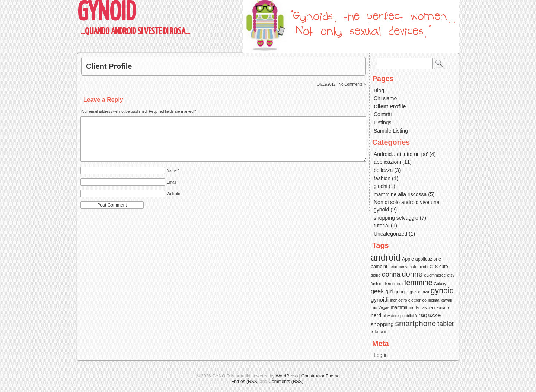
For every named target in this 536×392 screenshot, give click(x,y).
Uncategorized (390, 234)
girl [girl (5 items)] (389, 291)
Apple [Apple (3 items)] (408, 259)
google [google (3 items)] (401, 292)
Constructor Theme (321, 376)
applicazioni (387, 162)
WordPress (287, 376)
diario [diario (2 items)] (376, 275)
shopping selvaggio (396, 218)
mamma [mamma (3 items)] (399, 307)
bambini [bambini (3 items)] (379, 267)
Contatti (383, 114)
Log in (381, 355)
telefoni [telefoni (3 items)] (378, 332)
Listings (382, 122)
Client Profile (109, 66)
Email (173, 182)
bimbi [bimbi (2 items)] (423, 267)
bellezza (383, 170)
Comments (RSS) (286, 382)
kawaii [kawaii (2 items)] (446, 300)
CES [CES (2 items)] (434, 267)
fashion (382, 178)
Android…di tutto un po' (401, 154)
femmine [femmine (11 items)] (418, 283)
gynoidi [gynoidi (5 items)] (380, 299)
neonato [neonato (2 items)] (442, 307)
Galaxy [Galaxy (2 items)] (440, 284)
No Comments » (352, 84)
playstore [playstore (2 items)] (391, 316)
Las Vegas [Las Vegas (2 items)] (380, 307)
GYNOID (107, 13)
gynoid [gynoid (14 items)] (442, 291)
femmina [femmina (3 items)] (394, 284)
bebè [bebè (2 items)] (393, 267)
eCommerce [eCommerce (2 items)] (435, 275)
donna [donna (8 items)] (391, 274)
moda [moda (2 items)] (414, 307)
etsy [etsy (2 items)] (451, 275)
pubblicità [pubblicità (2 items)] (409, 316)
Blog (379, 90)
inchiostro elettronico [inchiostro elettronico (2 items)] (408, 300)
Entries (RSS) (245, 382)
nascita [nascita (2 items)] (427, 307)
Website (173, 194)
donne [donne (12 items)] (412, 274)
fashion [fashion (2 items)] (377, 284)
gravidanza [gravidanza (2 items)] (419, 292)
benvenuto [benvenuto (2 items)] (408, 267)
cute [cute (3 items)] (444, 267)
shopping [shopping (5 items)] (382, 324)
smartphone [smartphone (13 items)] (416, 323)
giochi (381, 186)
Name (173, 171)
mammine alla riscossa (400, 194)
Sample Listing (391, 131)
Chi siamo (385, 98)
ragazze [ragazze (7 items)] (430, 315)
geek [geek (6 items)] (377, 291)
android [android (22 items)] (386, 257)
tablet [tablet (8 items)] (445, 324)
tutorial (382, 226)
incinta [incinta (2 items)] (434, 300)
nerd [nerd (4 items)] (376, 315)
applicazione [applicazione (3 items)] (428, 259)
